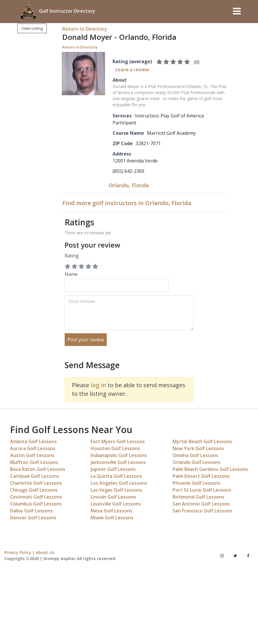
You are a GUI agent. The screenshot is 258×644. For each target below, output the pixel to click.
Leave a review (132, 70)
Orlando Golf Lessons (197, 462)
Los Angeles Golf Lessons (119, 483)
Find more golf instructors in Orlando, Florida (127, 203)
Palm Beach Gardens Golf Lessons (210, 469)
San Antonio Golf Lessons (201, 504)
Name (117, 282)
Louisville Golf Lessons (116, 504)
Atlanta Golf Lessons (33, 441)
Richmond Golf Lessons (198, 497)
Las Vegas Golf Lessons (116, 490)
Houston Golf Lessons (115, 448)
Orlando (119, 185)
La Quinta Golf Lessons (116, 476)
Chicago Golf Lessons (34, 490)
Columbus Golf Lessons (36, 504)
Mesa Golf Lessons (111, 511)
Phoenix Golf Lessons (197, 483)
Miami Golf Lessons (112, 518)
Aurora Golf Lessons (33, 448)
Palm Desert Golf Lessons (201, 476)
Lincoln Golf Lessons (113, 497)
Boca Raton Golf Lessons (38, 469)
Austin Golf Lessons (32, 455)
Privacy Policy (18, 552)
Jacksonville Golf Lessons (118, 462)
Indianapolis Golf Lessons (119, 455)
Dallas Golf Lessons (31, 511)
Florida (140, 185)
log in (98, 385)
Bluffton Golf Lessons (34, 462)
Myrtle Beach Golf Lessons (202, 441)
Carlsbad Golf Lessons (35, 476)
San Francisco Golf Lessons (202, 511)
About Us (45, 552)
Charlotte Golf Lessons (36, 483)
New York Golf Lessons (198, 448)
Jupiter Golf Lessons (113, 469)
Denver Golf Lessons (33, 518)
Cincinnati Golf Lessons (36, 497)
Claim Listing (32, 28)
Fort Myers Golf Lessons (118, 441)
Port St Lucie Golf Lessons (202, 490)
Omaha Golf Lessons (195, 455)
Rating (72, 256)
